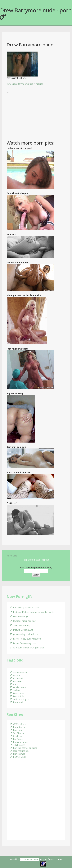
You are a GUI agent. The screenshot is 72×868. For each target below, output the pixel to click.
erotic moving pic (20, 699)
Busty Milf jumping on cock (24, 608)
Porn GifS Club (29, 859)
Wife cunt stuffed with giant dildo (27, 648)
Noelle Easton (18, 687)
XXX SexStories (18, 724)
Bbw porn (16, 730)
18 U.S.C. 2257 (33, 863)
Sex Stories (17, 733)
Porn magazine (19, 742)
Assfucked (16, 678)
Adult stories (17, 745)
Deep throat (17, 693)
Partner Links (18, 757)
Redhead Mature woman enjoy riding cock (32, 612)
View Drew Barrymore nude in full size (25, 84)
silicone (15, 675)
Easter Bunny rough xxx (23, 643)
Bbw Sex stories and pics (23, 748)
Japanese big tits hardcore (24, 634)
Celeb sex (16, 736)
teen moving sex (19, 751)
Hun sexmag (17, 754)
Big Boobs (16, 739)
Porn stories (17, 727)
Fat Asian (16, 681)
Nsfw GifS (12, 556)
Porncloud (16, 702)
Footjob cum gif (19, 616)
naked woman (18, 672)
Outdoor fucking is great (23, 621)
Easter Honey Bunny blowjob (25, 639)
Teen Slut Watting (20, 625)
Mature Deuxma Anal (22, 630)
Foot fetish (17, 696)
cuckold (15, 690)
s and (14, 684)
